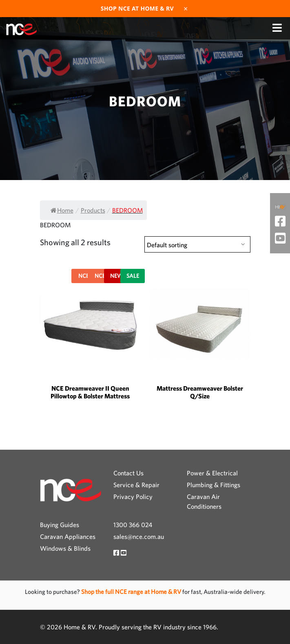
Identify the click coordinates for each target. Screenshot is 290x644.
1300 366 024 (133, 525)
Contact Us (128, 473)
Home (62, 210)
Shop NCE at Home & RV (137, 9)
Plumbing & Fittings (214, 485)
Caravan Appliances (68, 536)
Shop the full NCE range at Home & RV (132, 592)
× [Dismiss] (186, 9)
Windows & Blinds (65, 548)
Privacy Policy (133, 497)
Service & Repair (136, 485)
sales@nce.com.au (139, 536)
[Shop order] (197, 244)
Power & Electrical (212, 473)
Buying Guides (60, 525)
